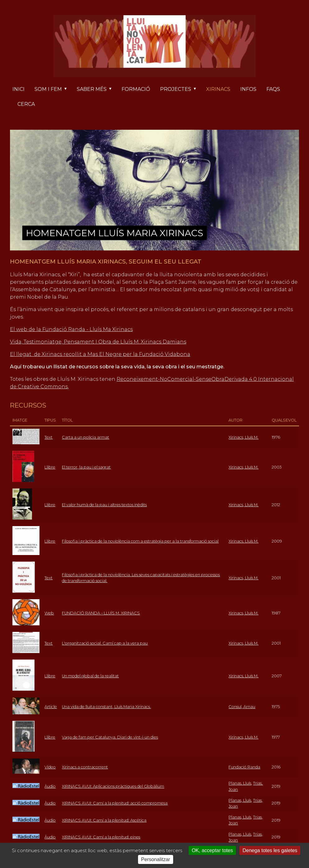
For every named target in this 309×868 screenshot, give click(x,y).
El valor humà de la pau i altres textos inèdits (104, 505)
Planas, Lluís (240, 783)
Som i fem (53, 90)
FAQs (273, 89)
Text (48, 437)
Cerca (26, 104)
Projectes (181, 90)
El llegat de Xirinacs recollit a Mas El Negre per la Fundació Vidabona (100, 354)
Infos (248, 89)
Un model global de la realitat (90, 676)
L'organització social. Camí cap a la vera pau (105, 643)
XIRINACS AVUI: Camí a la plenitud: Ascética (104, 820)
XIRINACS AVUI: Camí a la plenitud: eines (101, 837)
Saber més (97, 90)
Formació (136, 89)
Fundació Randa (244, 767)
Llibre (50, 467)
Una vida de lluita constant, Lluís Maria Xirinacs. (106, 707)
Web (49, 613)
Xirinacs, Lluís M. (243, 437)
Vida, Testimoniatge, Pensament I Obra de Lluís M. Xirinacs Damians (98, 342)
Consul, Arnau (242, 707)
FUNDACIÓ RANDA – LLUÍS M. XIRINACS (101, 613)
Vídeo (50, 767)
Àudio (50, 786)
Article (51, 707)
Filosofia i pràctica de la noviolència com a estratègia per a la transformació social (140, 541)
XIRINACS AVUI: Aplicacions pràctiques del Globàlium (113, 786)
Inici (18, 89)
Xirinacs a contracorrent (85, 767)
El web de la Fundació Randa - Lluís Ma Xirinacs (71, 329)
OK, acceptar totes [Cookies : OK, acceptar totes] (212, 850)
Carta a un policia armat (85, 437)
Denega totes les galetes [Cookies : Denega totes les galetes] (270, 850)
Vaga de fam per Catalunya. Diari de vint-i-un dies (110, 737)
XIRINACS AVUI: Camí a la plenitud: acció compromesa (115, 803)
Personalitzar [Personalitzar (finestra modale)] (156, 859)
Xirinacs (218, 89)
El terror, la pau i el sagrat (86, 467)
